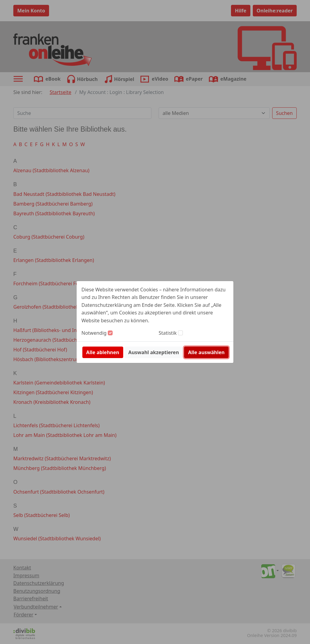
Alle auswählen (206, 352)
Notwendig (94, 333)
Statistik (168, 333)
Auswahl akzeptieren (154, 352)
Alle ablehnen (103, 352)
